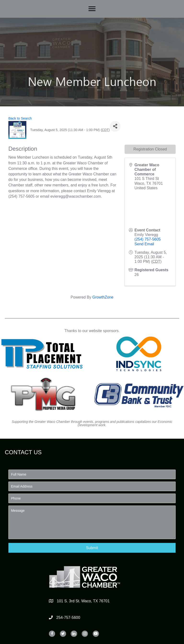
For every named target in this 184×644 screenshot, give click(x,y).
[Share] (115, 126)
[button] (92, 548)
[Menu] (92, 9)
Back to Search (20, 118)
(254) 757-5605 (147, 239)
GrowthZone (103, 297)
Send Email (144, 244)
